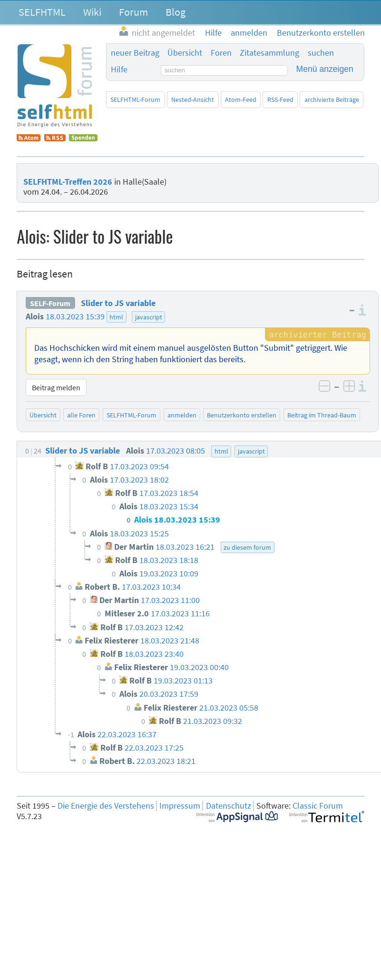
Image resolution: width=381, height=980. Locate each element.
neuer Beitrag (135, 53)
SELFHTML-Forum (135, 99)
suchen (321, 53)
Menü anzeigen (325, 69)
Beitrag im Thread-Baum (322, 415)
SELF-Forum (50, 303)
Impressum (180, 806)
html (116, 317)
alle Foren (81, 415)
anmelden (182, 415)
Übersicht (185, 53)
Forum (133, 12)
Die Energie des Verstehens (106, 806)
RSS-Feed (280, 99)
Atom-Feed (241, 99)
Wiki (92, 12)
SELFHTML (42, 12)
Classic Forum (318, 806)
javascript (149, 317)
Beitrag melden (56, 387)
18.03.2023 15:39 (75, 317)
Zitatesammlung (269, 53)
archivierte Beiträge (332, 99)
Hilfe (119, 69)
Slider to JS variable (118, 303)
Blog (176, 12)
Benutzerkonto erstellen (242, 415)
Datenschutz (229, 806)
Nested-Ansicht (193, 99)
